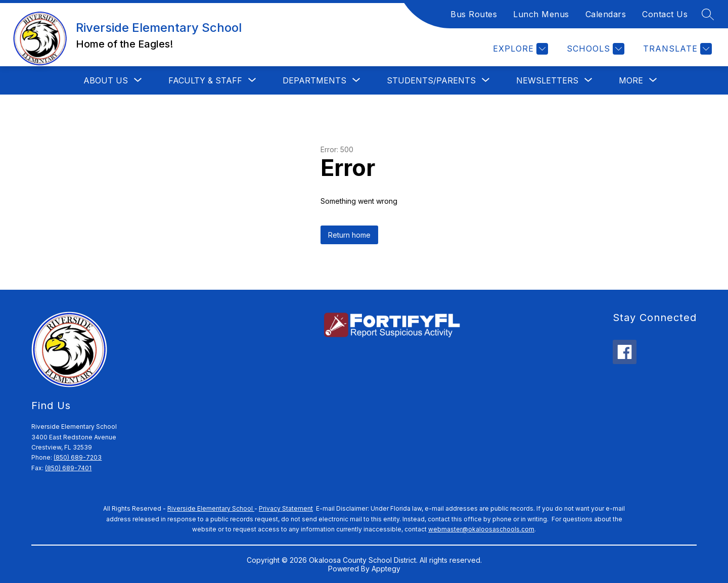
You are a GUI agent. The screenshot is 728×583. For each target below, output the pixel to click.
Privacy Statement (286, 508)
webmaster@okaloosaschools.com (481, 529)
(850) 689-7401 (68, 468)
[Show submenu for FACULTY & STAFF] (205, 80)
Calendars (606, 14)
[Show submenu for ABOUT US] (106, 80)
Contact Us (665, 14)
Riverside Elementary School (211, 508)
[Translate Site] (676, 49)
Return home (349, 235)
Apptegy (386, 569)
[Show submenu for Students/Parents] (431, 80)
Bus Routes (474, 14)
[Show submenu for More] (631, 80)
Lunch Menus (541, 14)
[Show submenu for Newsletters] (547, 80)
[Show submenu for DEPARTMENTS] (314, 80)
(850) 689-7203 (78, 457)
